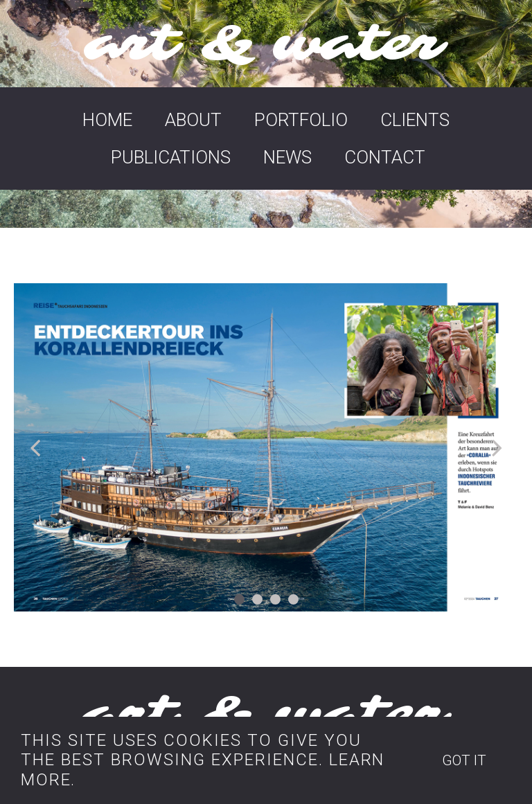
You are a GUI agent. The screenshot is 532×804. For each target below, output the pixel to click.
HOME (107, 120)
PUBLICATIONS (171, 157)
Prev (38, 448)
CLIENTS (415, 120)
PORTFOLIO (301, 120)
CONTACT (385, 157)
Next (494, 448)
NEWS (287, 157)
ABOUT (193, 120)
